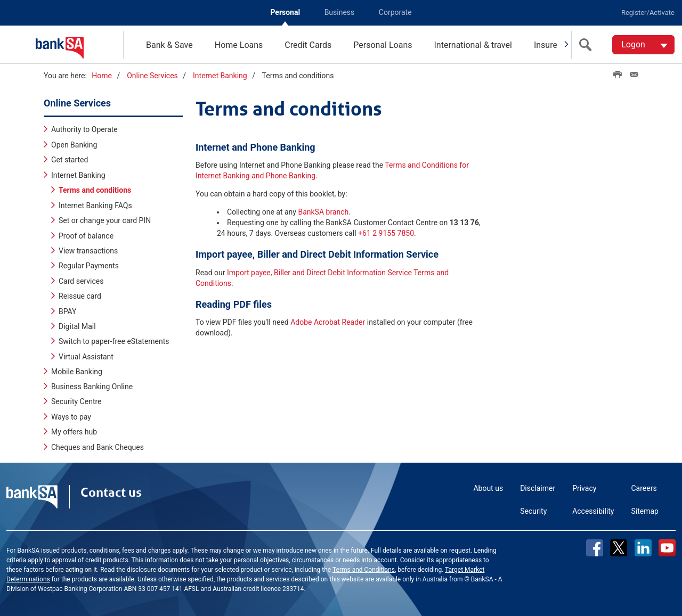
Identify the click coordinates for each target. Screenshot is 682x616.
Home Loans (239, 45)
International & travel (473, 45)
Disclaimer (538, 488)
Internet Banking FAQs (95, 205)
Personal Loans (383, 45)
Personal (285, 12)
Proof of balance (86, 235)
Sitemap (645, 511)
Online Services (152, 76)
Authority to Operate (84, 129)
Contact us (111, 492)
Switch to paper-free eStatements (114, 341)
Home (102, 76)
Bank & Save (169, 45)
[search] (588, 45)
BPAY (68, 311)
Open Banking (74, 145)
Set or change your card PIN (105, 220)
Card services (81, 281)
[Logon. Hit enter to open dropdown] (643, 45)
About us (488, 488)
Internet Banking (220, 76)
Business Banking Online (92, 387)
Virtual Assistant (86, 356)
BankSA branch (323, 212)
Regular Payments (89, 266)
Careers (644, 488)
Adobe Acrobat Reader (328, 322)
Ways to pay (71, 417)
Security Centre (76, 401)
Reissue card (80, 296)
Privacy (584, 488)
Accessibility (593, 511)
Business (340, 12)
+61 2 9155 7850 (386, 233)
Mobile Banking (77, 372)
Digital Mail (77, 326)
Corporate (395, 12)
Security (533, 511)
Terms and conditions (95, 190)
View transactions (88, 251)
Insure (546, 45)
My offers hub (74, 432)
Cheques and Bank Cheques (98, 447)
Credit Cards (308, 45)
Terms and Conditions (364, 570)
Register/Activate (648, 13)
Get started (70, 160)
